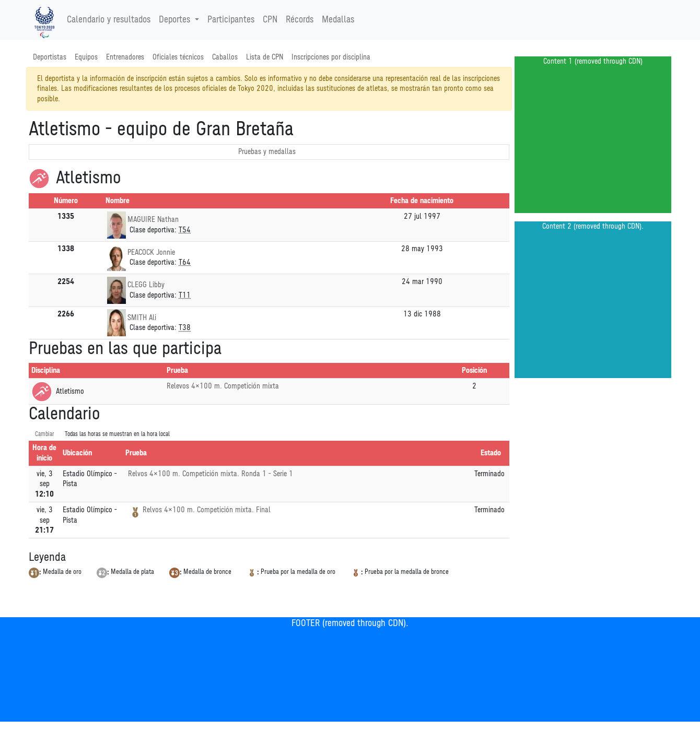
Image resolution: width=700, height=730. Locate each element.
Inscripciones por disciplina (331, 57)
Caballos (225, 57)
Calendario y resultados (109, 20)
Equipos (86, 57)
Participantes (231, 20)
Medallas (338, 20)
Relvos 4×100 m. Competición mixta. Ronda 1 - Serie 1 (211, 474)
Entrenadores (125, 57)
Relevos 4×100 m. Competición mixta (223, 386)
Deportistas (50, 57)
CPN (270, 20)
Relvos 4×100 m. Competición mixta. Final (207, 510)
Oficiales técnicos (178, 57)
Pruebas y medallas (267, 152)
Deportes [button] (176, 20)
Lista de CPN (265, 57)
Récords (300, 20)
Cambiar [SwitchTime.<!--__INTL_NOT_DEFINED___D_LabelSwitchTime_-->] (45, 434)
